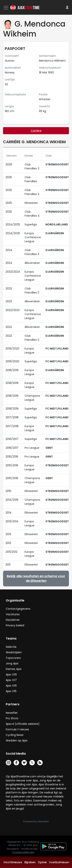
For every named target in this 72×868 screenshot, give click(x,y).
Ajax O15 (11, 691)
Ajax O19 (11, 675)
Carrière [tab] (36, 131)
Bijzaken (30, 862)
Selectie (11, 647)
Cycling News (15, 735)
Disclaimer (13, 620)
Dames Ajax (14, 669)
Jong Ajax (12, 663)
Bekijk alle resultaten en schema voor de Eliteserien (36, 578)
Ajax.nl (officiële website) (23, 724)
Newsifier (12, 713)
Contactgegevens (18, 609)
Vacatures (13, 614)
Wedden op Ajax (17, 740)
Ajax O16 (11, 686)
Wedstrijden (14, 652)
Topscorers (13, 658)
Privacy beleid (15, 625)
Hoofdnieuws (13, 862)
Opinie (42, 862)
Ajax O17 (11, 680)
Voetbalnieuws (59, 862)
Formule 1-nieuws (17, 729)
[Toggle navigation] (6, 8)
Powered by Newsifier (36, 821)
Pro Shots (12, 718)
